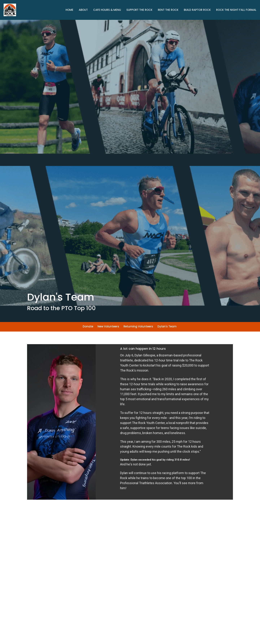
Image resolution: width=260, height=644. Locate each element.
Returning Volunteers (138, 326)
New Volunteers (108, 326)
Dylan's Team (167, 326)
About (83, 10)
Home (69, 10)
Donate (88, 326)
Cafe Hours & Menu (107, 10)
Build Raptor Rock (197, 10)
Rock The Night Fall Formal (236, 10)
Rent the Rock (168, 10)
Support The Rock (139, 10)
